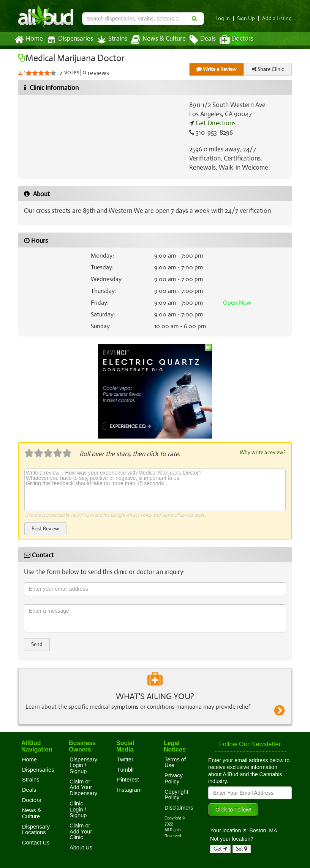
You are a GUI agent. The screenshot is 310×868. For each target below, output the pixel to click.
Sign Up (248, 18)
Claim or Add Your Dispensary (83, 787)
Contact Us (36, 842)
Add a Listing (278, 18)
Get (220, 848)
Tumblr (126, 769)
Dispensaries (68, 40)
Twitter (125, 759)
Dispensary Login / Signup (83, 765)
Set (242, 848)
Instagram (129, 789)
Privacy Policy (139, 515)
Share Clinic (268, 69)
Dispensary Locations (36, 829)
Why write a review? (262, 452)
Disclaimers (179, 807)
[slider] (41, 73)
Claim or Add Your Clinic (81, 831)
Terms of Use (175, 762)
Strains (109, 40)
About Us (81, 847)
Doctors (230, 40)
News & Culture (154, 40)
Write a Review (217, 69)
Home (28, 40)
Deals (197, 40)
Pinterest (128, 779)
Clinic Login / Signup (78, 809)
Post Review (45, 528)
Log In (226, 18)
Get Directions (215, 123)
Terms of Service (177, 515)
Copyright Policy (176, 794)
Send (37, 644)
